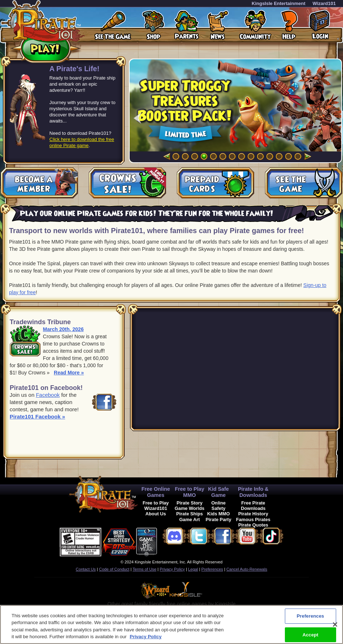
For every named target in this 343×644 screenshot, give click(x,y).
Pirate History (253, 514)
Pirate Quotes (253, 525)
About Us (156, 514)
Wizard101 (324, 3)
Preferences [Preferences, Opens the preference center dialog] (311, 616)
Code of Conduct (114, 569)
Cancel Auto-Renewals (247, 569)
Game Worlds (190, 508)
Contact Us (86, 569)
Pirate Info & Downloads (253, 492)
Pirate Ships (190, 514)
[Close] (335, 624)
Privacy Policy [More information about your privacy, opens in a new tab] (146, 637)
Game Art (189, 520)
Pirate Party (219, 520)
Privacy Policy (172, 569)
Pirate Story (190, 503)
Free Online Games (156, 492)
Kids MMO (219, 514)
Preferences (212, 569)
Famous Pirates (253, 520)
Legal (193, 569)
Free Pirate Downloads (253, 506)
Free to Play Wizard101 (156, 506)
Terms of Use (144, 569)
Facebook (48, 395)
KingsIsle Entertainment (279, 3)
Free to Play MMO (190, 492)
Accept (311, 634)
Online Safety (218, 506)
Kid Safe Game (218, 492)
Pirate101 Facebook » (37, 417)
